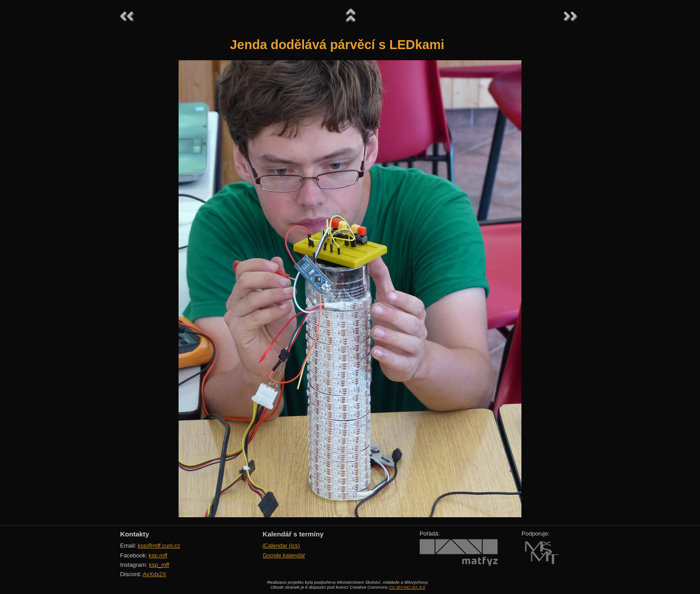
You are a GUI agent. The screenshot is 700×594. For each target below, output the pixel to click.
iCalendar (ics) (281, 546)
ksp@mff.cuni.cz (159, 546)
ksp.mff (158, 555)
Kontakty (135, 534)
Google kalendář (284, 555)
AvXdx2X (154, 574)
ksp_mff (159, 565)
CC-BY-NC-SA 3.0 (407, 587)
